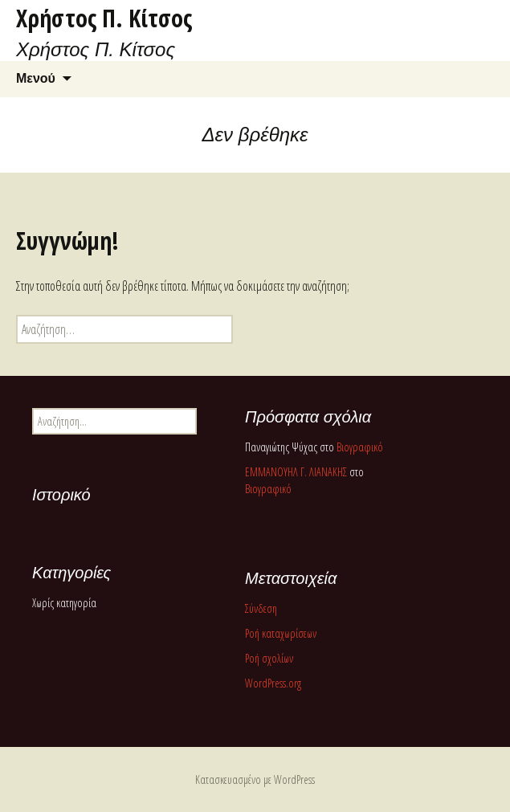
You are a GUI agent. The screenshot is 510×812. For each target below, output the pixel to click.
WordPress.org (273, 683)
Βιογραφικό (360, 447)
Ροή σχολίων (269, 658)
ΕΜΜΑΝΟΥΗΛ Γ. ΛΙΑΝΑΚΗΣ (296, 472)
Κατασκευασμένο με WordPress (255, 779)
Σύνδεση (261, 608)
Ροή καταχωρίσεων (281, 633)
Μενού (36, 78)
